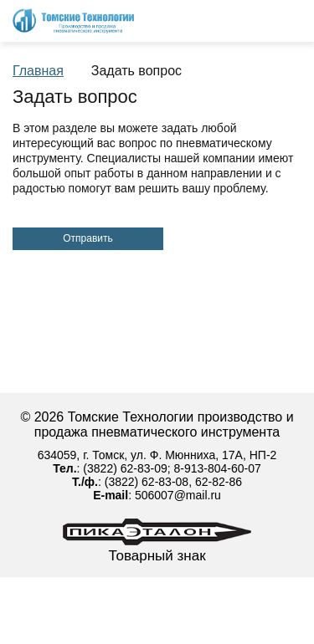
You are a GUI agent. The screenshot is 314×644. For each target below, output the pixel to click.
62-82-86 (219, 482)
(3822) (101, 468)
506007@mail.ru (178, 495)
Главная (38, 71)
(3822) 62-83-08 (147, 482)
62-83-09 (144, 468)
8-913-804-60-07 (218, 468)
